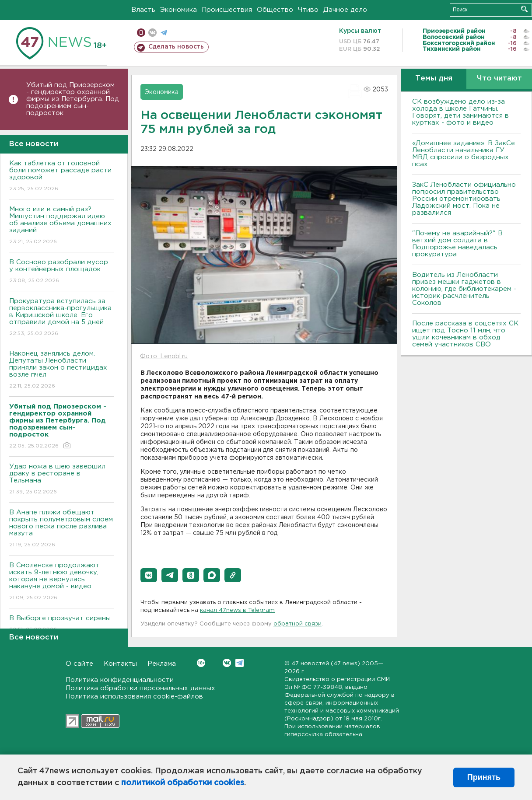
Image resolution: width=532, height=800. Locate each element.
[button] (149, 575)
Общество (275, 10)
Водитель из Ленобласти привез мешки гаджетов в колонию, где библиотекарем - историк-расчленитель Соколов (464, 289)
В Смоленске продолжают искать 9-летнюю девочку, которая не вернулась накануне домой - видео (61, 582)
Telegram (240, 663)
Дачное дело (345, 10)
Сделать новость (176, 47)
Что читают (499, 79)
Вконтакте (201, 663)
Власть (143, 10)
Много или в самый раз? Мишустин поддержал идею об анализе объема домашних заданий (61, 226)
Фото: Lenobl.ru (164, 356)
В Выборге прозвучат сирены (61, 624)
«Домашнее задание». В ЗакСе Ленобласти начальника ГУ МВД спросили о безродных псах (464, 154)
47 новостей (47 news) (326, 664)
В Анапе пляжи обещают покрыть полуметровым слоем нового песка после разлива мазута (61, 529)
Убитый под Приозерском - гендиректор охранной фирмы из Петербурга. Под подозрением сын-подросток (73, 99)
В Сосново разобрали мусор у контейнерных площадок (61, 272)
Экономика (178, 10)
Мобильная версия (141, 33)
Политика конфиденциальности (120, 680)
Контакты (120, 664)
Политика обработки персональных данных (140, 688)
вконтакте (152, 33)
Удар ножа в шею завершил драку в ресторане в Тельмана (61, 480)
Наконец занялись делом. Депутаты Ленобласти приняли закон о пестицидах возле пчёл (61, 370)
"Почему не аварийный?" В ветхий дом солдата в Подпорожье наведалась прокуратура (457, 244)
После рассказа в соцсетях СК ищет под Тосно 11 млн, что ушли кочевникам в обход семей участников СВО (465, 334)
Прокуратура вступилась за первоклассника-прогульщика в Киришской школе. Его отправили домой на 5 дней (61, 318)
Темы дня (434, 79)
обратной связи (297, 624)
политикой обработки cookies (183, 783)
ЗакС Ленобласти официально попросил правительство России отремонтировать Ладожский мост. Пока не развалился (464, 199)
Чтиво (308, 10)
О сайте (79, 664)
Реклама (162, 664)
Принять (484, 777)
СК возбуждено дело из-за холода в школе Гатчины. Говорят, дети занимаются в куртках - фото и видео (460, 112)
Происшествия (227, 10)
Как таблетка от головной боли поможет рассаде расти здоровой (61, 176)
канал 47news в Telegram (237, 610)
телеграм (164, 33)
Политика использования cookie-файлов (134, 697)
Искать (524, 9)
